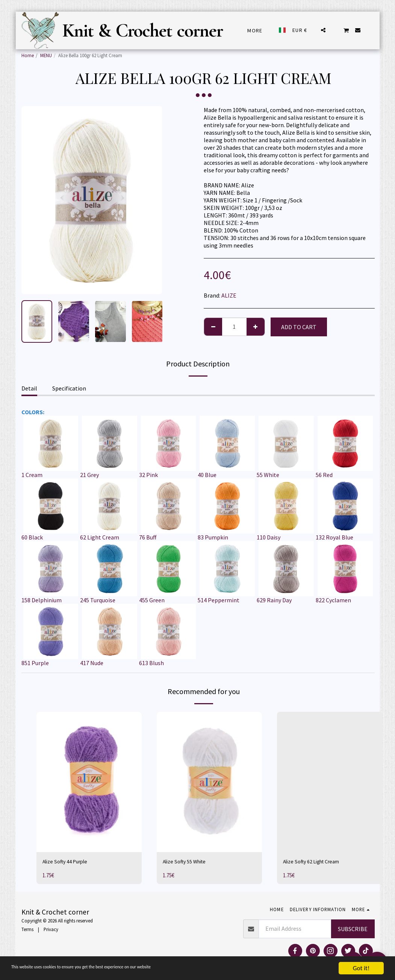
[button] (323, 30)
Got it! (361, 968)
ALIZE (229, 295)
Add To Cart (299, 327)
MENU (46, 55)
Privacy (51, 931)
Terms (27, 931)
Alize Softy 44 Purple (69, 863)
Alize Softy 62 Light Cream (316, 863)
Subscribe (353, 930)
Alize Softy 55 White (188, 863)
